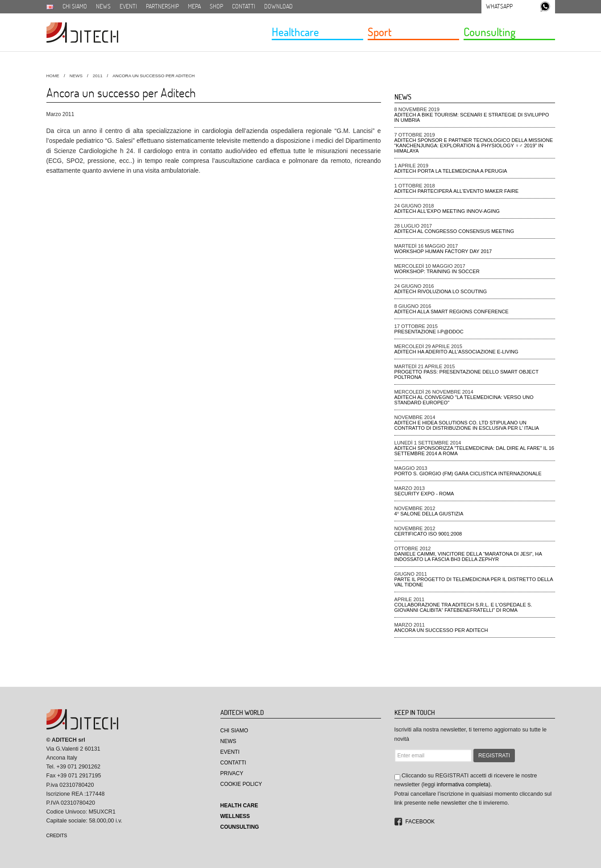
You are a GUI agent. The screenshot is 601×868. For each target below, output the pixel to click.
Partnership (162, 6)
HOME (53, 76)
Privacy (232, 773)
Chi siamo (75, 6)
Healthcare (295, 32)
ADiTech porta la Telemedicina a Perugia (451, 171)
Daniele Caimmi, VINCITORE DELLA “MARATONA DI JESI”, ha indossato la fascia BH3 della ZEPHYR (468, 557)
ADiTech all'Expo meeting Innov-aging (447, 211)
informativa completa (463, 785)
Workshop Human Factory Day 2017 (443, 251)
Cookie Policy (241, 784)
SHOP (216, 6)
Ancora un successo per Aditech (441, 630)
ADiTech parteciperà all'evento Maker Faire (457, 191)
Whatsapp (499, 6)
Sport (380, 32)
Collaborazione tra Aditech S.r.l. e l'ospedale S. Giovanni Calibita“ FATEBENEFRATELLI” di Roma (463, 607)
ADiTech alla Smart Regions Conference (452, 311)
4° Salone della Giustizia (429, 514)
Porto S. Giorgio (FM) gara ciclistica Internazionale (468, 473)
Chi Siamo (234, 731)
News (103, 6)
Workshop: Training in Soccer (437, 271)
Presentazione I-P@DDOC (429, 332)
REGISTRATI (494, 756)
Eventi (128, 6)
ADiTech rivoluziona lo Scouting (441, 291)
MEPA (194, 6)
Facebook (420, 822)
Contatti (244, 6)
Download (278, 6)
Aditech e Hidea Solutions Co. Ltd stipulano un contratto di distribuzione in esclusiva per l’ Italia (467, 425)
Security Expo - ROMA (424, 494)
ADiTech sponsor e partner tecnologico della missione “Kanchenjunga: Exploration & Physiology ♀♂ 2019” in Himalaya (474, 145)
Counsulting (489, 32)
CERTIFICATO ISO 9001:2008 (428, 534)
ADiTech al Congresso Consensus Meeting (454, 231)
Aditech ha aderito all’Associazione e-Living (456, 352)
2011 (98, 76)
